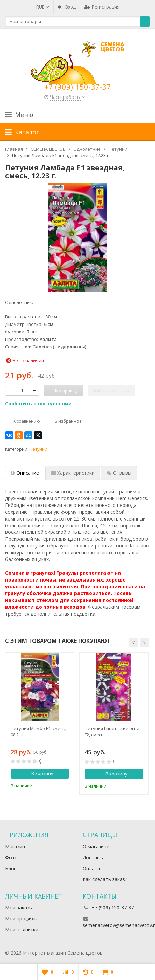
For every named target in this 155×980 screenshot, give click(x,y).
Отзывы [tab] (119, 473)
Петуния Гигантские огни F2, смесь (112, 732)
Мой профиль (21, 918)
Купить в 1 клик (112, 390)
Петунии (38, 449)
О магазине (96, 847)
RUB (43, 7)
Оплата (91, 868)
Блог (11, 868)
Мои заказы (19, 908)
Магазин (15, 847)
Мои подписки (22, 929)
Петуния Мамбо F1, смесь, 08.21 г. (38, 732)
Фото (11, 857)
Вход (67, 7)
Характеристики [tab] (73, 473)
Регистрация (102, 7)
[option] (40, 723)
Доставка (94, 857)
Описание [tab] (25, 473)
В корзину (39, 773)
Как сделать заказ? (105, 879)
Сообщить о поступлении (38, 403)
